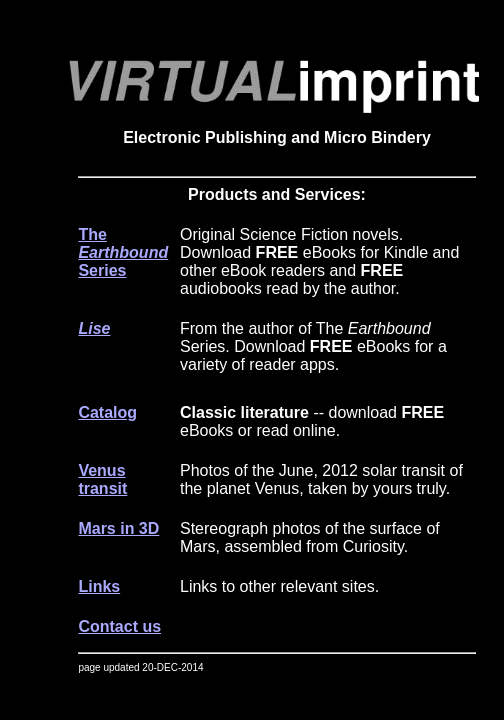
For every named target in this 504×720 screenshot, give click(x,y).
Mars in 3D (118, 528)
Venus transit (102, 479)
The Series (123, 252)
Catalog (107, 412)
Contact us (119, 626)
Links (99, 586)
